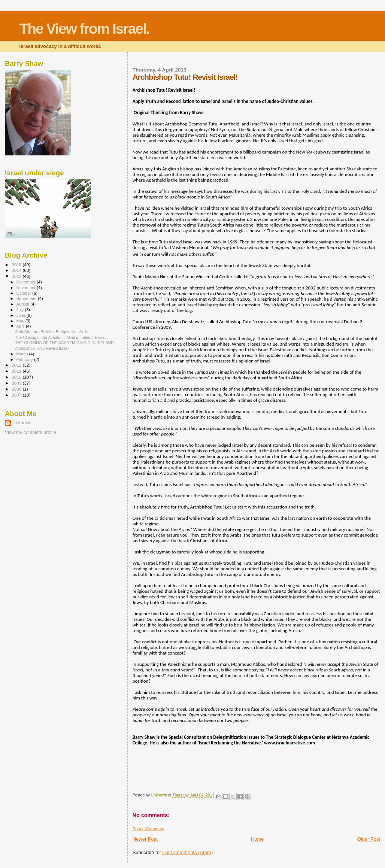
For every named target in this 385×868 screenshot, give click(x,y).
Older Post (369, 839)
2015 (17, 265)
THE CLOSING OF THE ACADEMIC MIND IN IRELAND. (65, 343)
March (23, 354)
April (21, 326)
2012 (17, 365)
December (27, 282)
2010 (17, 377)
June (22, 315)
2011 (17, 371)
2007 (17, 395)
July (21, 310)
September (27, 298)
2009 (17, 383)
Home (257, 839)
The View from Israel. (84, 29)
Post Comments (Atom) (187, 852)
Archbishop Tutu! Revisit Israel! (42, 348)
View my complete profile (31, 433)
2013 (17, 276)
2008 (17, 389)
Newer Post (145, 839)
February (25, 359)
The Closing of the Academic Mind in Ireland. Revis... (61, 337)
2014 (17, 270)
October (25, 293)
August (24, 304)
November (27, 288)
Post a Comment (148, 829)
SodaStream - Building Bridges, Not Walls (51, 332)
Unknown (22, 423)
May (21, 321)
